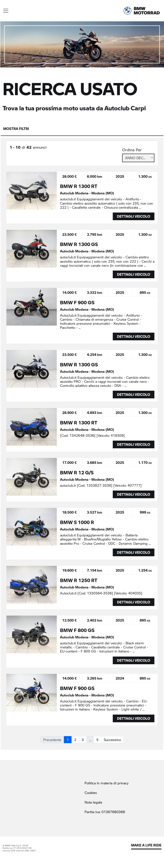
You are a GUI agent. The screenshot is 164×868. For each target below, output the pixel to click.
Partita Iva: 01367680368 (105, 812)
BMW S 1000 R (77, 522)
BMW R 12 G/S (77, 472)
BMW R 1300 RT (79, 186)
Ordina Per (132, 150)
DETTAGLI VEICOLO (134, 216)
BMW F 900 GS (77, 302)
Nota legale (93, 802)
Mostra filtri (16, 129)
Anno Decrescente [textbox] (138, 158)
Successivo (112, 740)
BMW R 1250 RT (79, 580)
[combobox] (138, 158)
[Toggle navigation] (6, 11)
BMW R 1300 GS (79, 244)
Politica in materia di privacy (107, 783)
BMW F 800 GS (77, 630)
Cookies (91, 793)
